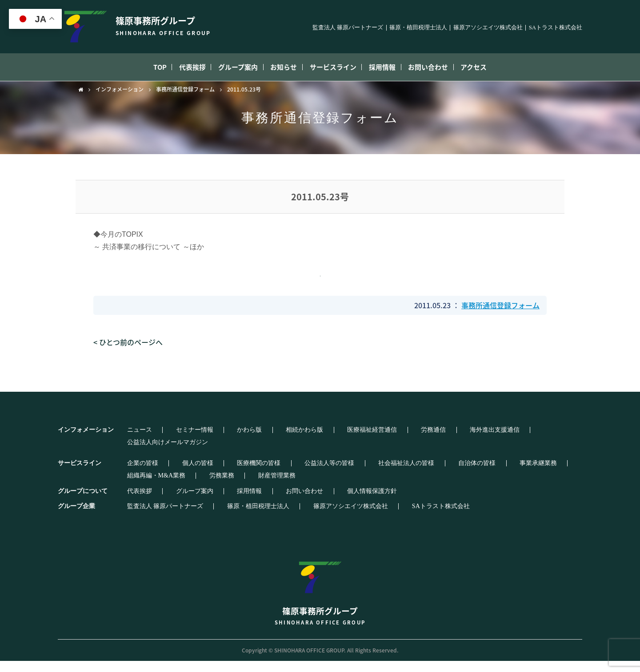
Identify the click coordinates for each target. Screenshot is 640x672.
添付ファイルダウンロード (318, 283)
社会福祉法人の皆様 (355, 474)
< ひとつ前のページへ (128, 359)
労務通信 (371, 447)
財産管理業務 (176, 487)
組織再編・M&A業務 (526, 474)
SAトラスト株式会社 (556, 28)
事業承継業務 (465, 474)
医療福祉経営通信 (321, 447)
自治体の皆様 (415, 474)
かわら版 (220, 447)
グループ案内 (230, 67)
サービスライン (337, 67)
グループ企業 (76, 517)
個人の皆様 (180, 474)
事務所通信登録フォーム (185, 89)
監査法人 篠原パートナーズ (348, 28)
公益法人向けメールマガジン (500, 447)
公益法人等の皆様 (289, 474)
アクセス (496, 67)
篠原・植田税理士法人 (418, 28)
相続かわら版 (264, 447)
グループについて (83, 502)
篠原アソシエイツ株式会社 (488, 28)
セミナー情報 (176, 447)
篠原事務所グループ (320, 600)
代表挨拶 (178, 67)
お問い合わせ (444, 67)
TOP (138, 67)
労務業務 (132, 487)
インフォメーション (120, 89)
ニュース (132, 447)
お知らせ (282, 67)
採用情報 (392, 67)
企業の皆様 (136, 474)
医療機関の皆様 (230, 474)
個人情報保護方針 (321, 502)
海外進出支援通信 (421, 447)
